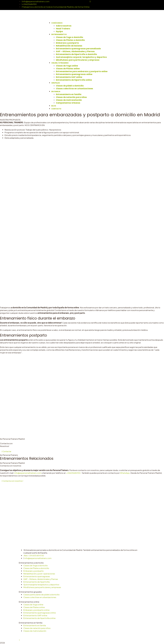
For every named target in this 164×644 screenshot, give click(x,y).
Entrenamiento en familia (35, 625)
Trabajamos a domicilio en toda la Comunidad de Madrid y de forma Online (56, 7)
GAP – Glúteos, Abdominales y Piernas (41, 579)
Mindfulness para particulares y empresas (42, 587)
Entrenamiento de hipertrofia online (39, 618)
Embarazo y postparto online (36, 610)
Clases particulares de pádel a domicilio (41, 594)
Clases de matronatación (35, 631)
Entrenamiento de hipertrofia (37, 582)
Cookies (72, 635)
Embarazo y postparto (33, 571)
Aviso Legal (51, 635)
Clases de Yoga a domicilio (36, 565)
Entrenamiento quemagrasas (37, 576)
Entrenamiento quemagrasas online (40, 613)
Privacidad (62, 635)
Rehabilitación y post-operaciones (39, 574)
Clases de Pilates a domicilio (36, 568)
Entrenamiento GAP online (35, 615)
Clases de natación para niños (37, 628)
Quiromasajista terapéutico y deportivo (41, 585)
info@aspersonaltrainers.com (36, 1)
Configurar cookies (86, 635)
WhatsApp (125, 473)
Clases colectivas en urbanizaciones (40, 597)
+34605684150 (29, 4)
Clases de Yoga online (33, 604)
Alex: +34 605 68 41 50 (34, 555)
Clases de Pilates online (34, 607)
